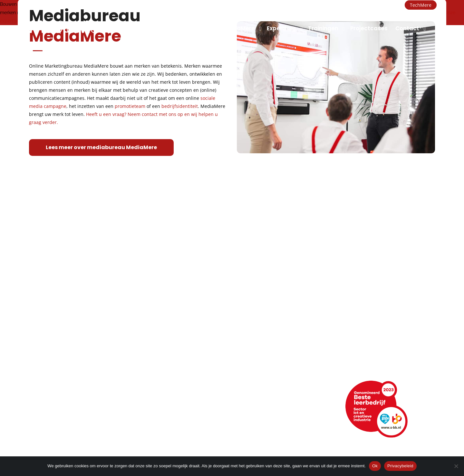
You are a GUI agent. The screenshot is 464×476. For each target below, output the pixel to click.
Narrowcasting (264, 373)
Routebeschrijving (52, 408)
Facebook (261, 417)
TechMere (421, 5)
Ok (375, 466)
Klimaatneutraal (50, 364)
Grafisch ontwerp (163, 346)
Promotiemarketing (270, 364)
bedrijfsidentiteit (180, 106)
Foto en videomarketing (276, 355)
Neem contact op (52, 399)
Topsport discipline (54, 355)
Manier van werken (54, 346)
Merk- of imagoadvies (169, 364)
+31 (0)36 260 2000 (110, 5)
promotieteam (130, 106)
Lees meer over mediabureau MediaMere (101, 147)
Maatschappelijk (50, 373)
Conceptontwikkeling (273, 346)
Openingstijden (48, 417)
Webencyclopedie (53, 426)
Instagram (261, 426)
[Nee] (456, 466)
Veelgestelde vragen (56, 435)
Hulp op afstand (164, 426)
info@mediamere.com (51, 5)
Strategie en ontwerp (168, 355)
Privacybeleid (400, 466)
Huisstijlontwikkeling (166, 373)
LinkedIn (258, 408)
